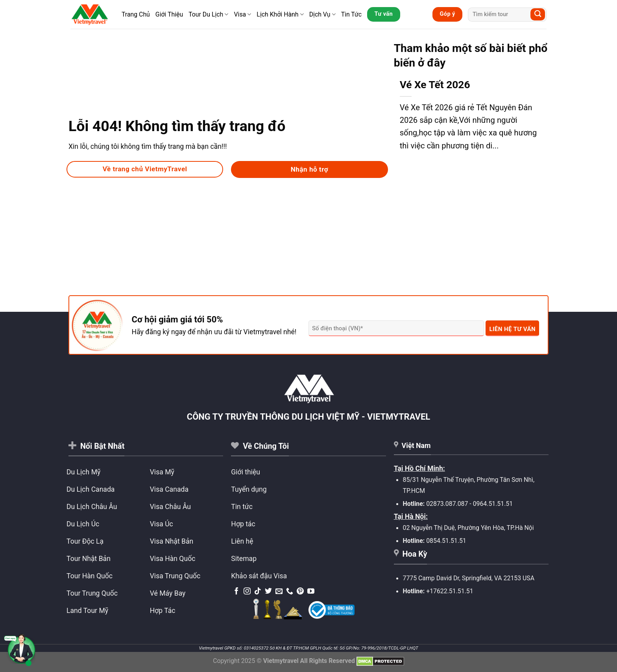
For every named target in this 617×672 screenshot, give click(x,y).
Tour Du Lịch (208, 14)
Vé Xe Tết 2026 (435, 85)
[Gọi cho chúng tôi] (290, 592)
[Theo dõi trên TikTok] (258, 592)
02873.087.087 (447, 504)
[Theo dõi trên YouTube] (311, 592)
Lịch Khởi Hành (280, 14)
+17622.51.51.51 (450, 591)
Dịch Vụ (322, 14)
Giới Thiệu (169, 14)
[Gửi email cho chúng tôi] (279, 592)
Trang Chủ (136, 14)
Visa (242, 14)
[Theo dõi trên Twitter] (268, 592)
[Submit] (538, 14)
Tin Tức (351, 14)
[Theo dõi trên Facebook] (236, 592)
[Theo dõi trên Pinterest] (300, 592)
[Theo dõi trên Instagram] (247, 592)
